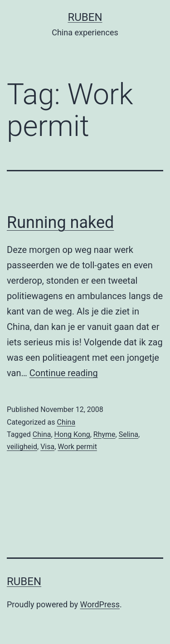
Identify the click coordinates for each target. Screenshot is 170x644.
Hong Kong (72, 434)
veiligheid (22, 447)
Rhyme (104, 434)
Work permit (77, 447)
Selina (129, 434)
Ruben (85, 17)
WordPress (100, 604)
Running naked (60, 223)
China (66, 422)
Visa (47, 447)
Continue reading (64, 373)
